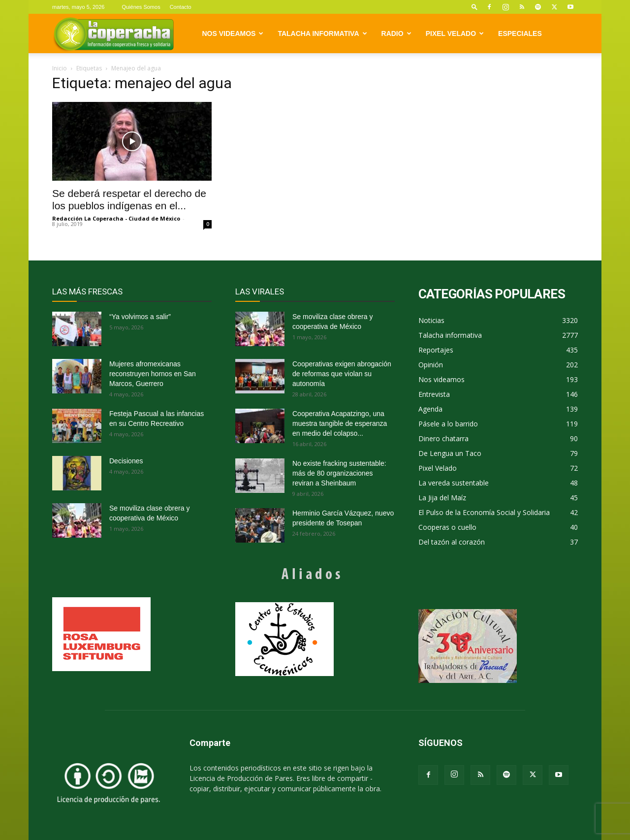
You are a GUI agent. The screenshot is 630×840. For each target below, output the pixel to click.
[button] (474, 7)
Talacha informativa (322, 33)
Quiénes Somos (141, 7)
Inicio (60, 68)
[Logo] (113, 34)
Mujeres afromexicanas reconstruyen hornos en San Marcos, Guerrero (153, 374)
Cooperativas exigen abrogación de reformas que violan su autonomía (342, 374)
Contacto (181, 7)
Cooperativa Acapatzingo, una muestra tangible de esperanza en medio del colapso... (340, 423)
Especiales (520, 33)
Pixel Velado (455, 33)
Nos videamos (233, 33)
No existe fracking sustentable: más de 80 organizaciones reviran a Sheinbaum (339, 473)
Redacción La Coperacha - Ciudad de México (116, 218)
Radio (396, 33)
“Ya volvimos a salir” (140, 317)
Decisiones (126, 461)
